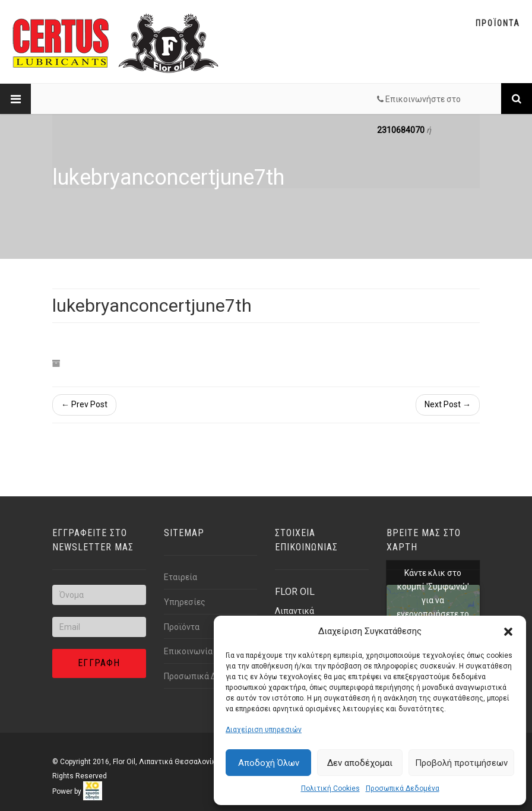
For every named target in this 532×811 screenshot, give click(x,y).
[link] (93, 791)
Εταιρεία (180, 577)
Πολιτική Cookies (330, 788)
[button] (508, 632)
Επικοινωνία (188, 651)
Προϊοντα (498, 23)
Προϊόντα (182, 627)
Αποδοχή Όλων (269, 763)
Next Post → (448, 404)
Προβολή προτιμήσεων (461, 763)
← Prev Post (84, 404)
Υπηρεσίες (185, 602)
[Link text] (517, 99)
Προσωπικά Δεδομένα (403, 788)
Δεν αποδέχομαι (360, 763)
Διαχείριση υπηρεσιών (264, 730)
